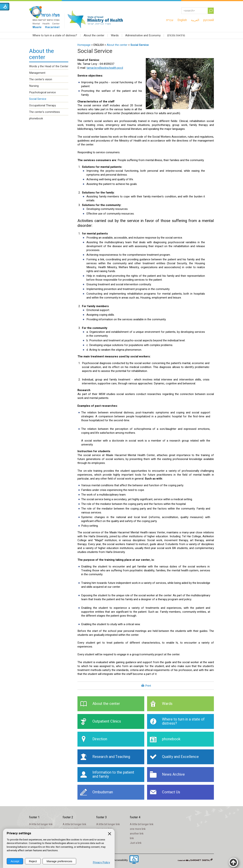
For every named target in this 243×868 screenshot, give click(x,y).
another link (137, 834)
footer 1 (34, 817)
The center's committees (45, 112)
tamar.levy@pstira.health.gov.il (105, 68)
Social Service (140, 45)
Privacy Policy (101, 863)
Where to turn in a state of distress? (55, 35)
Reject (33, 861)
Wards (115, 35)
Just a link (136, 843)
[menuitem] (170, 20)
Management (37, 73)
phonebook (36, 118)
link (132, 838)
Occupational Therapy (42, 105)
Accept (15, 861)
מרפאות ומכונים (176, 35)
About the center (94, 35)
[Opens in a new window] (134, 860)
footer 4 (135, 817)
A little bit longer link (41, 824)
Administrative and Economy (143, 35)
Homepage (84, 45)
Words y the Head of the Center (49, 66)
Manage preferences (59, 861)
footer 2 (68, 817)
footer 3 (102, 817)
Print (148, 686)
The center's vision (41, 79)
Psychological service (42, 92)
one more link (138, 829)
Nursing (34, 86)
